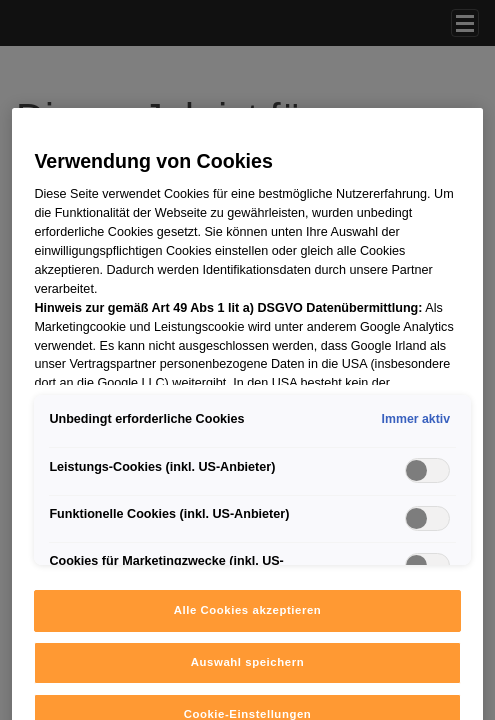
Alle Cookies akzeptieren (248, 610)
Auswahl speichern (247, 662)
